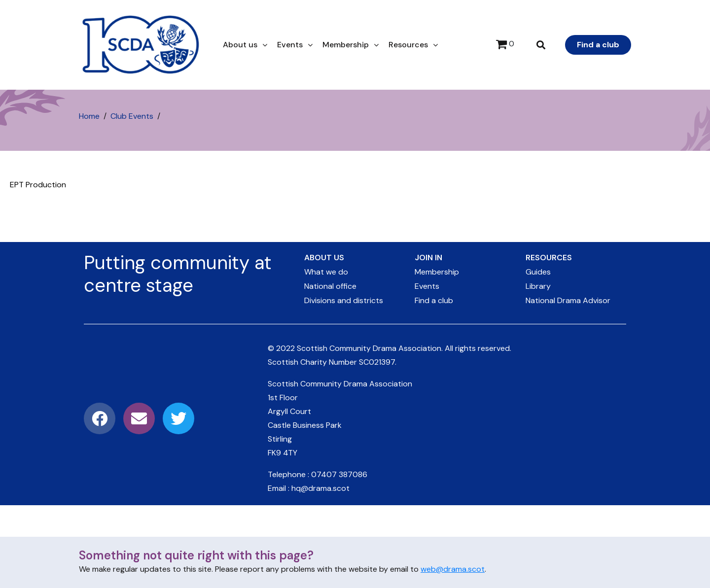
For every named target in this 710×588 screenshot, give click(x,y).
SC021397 (377, 362)
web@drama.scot (453, 569)
